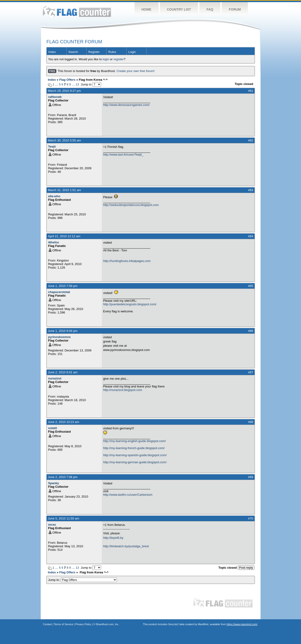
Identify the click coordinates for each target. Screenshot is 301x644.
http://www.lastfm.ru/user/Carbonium (128, 495)
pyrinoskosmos (59, 337)
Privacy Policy (83, 624)
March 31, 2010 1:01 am (65, 190)
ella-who (54, 196)
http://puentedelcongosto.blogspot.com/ (130, 304)
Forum (235, 9)
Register (94, 52)
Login (132, 52)
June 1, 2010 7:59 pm (63, 286)
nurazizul (55, 378)
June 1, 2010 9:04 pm (63, 331)
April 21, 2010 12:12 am (64, 236)
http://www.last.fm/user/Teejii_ (123, 155)
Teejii (52, 147)
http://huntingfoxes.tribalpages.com (127, 261)
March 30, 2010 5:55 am (65, 140)
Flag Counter (77, 12)
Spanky (54, 483)
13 (77, 84)
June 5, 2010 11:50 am (64, 518)
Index (52, 52)
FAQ (210, 9)
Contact (48, 624)
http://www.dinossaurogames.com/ (127, 105)
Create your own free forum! (136, 71)
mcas (52, 525)
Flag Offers (67, 80)
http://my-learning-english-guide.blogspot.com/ (135, 441)
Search (73, 52)
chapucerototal (59, 292)
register (119, 59)
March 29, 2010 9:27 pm (65, 91)
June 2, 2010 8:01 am (63, 372)
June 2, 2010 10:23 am (64, 422)
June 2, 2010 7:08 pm (63, 477)
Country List (179, 9)
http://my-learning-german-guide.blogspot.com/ (135, 462)
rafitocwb (55, 97)
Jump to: (83, 580)
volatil (53, 428)
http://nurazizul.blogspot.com (123, 390)
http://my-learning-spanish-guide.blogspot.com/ (135, 455)
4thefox (54, 242)
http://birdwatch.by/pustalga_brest (126, 546)
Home (147, 9)
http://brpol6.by (113, 538)
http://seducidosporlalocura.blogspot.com (131, 205)
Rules (112, 52)
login (106, 59)
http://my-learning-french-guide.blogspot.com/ (134, 448)
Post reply (246, 568)
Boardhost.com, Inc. (108, 624)
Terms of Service (63, 624)
